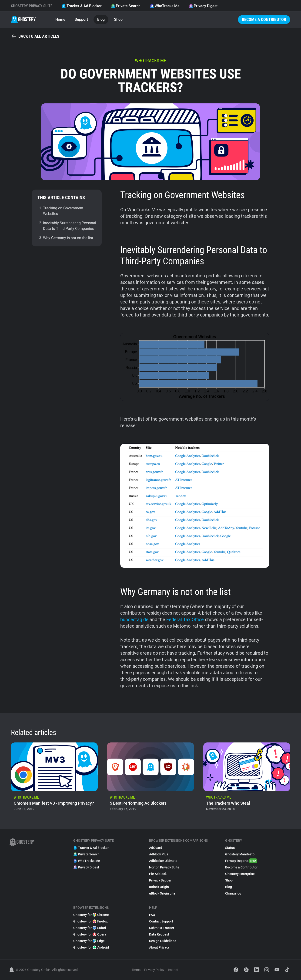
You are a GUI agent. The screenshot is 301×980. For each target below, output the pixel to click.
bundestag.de (134, 619)
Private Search (126, 6)
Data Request (159, 934)
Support (81, 19)
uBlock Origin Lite (162, 893)
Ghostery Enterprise (240, 874)
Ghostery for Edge (89, 941)
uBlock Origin (159, 887)
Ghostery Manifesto (240, 854)
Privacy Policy (154, 970)
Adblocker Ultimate (163, 861)
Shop (118, 19)
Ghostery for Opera (90, 934)
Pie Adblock (158, 874)
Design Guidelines (163, 941)
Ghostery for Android (91, 947)
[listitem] (54, 778)
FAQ (152, 915)
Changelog (233, 893)
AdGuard (156, 848)
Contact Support (161, 921)
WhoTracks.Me (165, 6)
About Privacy (159, 947)
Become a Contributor (264, 19)
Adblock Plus (159, 854)
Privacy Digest (203, 6)
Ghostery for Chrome (91, 915)
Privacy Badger (160, 880)
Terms (136, 970)
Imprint (173, 970)
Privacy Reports (241, 861)
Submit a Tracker (162, 928)
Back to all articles (35, 36)
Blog (101, 19)
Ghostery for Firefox (90, 921)
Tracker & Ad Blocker (82, 6)
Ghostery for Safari (90, 928)
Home (60, 19)
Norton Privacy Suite (164, 867)
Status (230, 848)
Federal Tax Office (185, 619)
